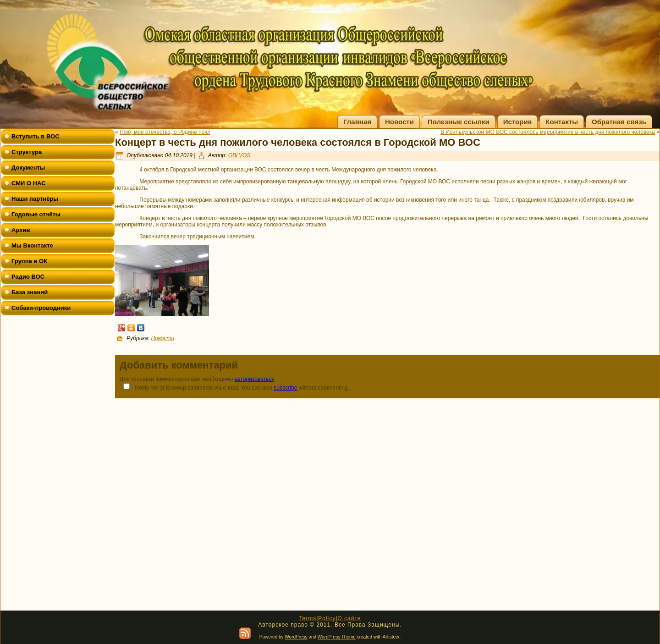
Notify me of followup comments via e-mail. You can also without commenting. (234, 387)
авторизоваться (255, 379)
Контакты (562, 122)
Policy (327, 618)
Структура (27, 152)
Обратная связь (619, 122)
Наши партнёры (35, 199)
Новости (399, 122)
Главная (357, 122)
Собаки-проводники (41, 308)
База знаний (30, 292)
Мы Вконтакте (32, 245)
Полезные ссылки (459, 122)
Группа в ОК (29, 261)
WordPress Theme (337, 637)
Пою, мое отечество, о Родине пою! (165, 132)
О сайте (349, 618)
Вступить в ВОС (36, 136)
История (518, 122)
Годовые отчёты (36, 214)
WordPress (296, 637)
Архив (21, 230)
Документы (28, 168)
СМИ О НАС (29, 183)
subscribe (285, 388)
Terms (308, 618)
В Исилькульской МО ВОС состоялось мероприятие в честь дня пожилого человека (548, 132)
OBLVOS (239, 155)
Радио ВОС (28, 277)
